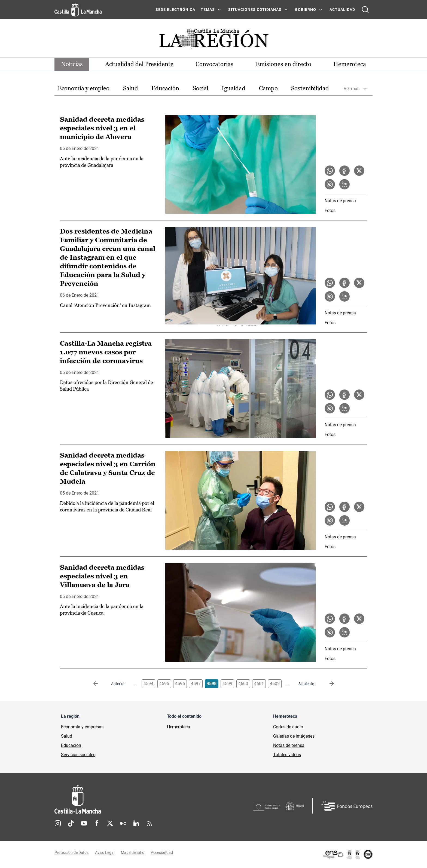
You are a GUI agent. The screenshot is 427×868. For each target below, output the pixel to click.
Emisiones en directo (283, 64)
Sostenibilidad (310, 88)
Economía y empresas (82, 727)
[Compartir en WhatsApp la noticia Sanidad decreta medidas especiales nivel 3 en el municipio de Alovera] (330, 171)
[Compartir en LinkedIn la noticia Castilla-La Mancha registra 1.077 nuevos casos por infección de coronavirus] (344, 408)
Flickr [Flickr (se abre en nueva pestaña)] (123, 823)
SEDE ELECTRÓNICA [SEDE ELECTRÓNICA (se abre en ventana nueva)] (175, 10)
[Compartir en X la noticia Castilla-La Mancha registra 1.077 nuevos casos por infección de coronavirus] (359, 395)
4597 (196, 684)
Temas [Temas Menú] (208, 10)
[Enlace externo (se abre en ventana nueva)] (347, 854)
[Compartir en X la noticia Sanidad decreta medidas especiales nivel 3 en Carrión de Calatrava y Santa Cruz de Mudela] (359, 507)
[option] (84, 89)
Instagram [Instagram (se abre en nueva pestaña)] (58, 823)
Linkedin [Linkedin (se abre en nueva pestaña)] (136, 823)
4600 (243, 684)
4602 (275, 684)
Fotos (330, 211)
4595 (164, 684)
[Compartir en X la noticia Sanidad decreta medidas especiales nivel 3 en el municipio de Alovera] (359, 171)
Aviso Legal (105, 852)
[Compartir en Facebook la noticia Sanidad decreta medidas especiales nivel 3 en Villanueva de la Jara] (344, 619)
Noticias (72, 64)
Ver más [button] (352, 89)
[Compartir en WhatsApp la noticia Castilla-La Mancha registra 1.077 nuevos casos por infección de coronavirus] (330, 395)
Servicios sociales (78, 755)
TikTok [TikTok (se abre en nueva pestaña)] (71, 823)
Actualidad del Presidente (139, 64)
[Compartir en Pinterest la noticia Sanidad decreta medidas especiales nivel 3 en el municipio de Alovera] (330, 184)
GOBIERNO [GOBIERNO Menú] (306, 10)
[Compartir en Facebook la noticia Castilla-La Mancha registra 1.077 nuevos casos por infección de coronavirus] (344, 395)
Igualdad (234, 88)
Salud (131, 88)
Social (201, 88)
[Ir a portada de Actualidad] (213, 40)
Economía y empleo (84, 88)
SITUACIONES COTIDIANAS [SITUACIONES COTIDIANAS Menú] (255, 10)
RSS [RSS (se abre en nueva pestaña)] (149, 823)
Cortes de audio (288, 727)
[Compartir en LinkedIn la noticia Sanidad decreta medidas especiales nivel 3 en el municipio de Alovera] (344, 184)
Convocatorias (214, 64)
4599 (227, 684)
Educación (165, 88)
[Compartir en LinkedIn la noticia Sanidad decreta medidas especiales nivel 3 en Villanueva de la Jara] (344, 632)
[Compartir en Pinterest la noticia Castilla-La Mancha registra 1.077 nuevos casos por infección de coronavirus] (330, 408)
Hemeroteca (350, 64)
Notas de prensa (340, 201)
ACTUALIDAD (342, 10)
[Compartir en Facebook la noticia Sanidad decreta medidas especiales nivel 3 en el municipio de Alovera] (344, 171)
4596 (180, 684)
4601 (259, 684)
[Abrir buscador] (365, 10)
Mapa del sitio (133, 852)
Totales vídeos (287, 755)
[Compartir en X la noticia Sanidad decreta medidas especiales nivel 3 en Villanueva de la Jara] (359, 619)
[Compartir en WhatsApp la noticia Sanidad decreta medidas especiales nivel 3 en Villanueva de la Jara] (330, 619)
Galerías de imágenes (294, 736)
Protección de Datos (71, 852)
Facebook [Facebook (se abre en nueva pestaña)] (97, 823)
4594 (148, 684)
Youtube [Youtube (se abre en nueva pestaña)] (84, 823)
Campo (268, 88)
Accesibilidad (162, 852)
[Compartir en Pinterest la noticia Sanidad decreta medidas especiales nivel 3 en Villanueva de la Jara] (330, 632)
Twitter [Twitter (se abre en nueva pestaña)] (110, 823)
